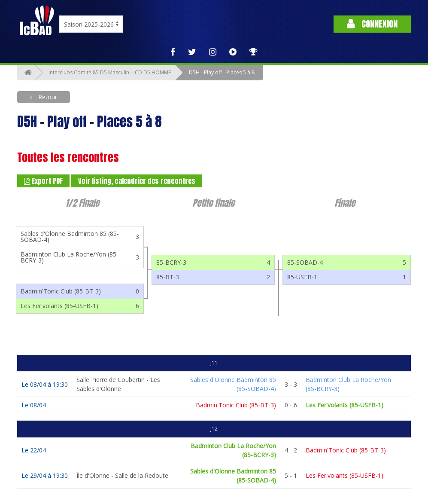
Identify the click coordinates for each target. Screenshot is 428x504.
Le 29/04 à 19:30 (45, 475)
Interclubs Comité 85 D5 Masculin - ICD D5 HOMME (110, 72)
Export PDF (43, 181)
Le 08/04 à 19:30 (45, 384)
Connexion (372, 24)
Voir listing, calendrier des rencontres (137, 181)
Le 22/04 (34, 450)
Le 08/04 (34, 405)
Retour (47, 97)
